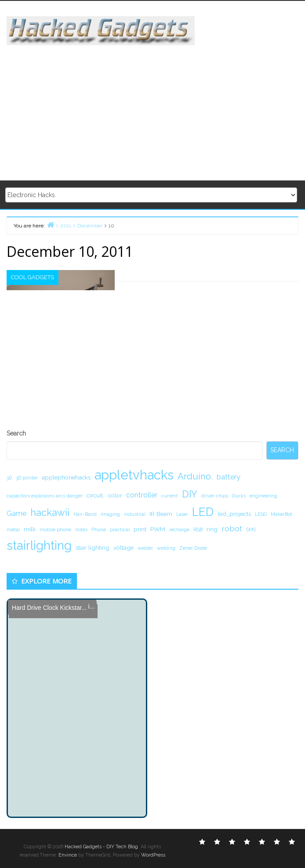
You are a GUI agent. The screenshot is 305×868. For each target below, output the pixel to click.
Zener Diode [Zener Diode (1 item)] (193, 548)
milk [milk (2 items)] (30, 529)
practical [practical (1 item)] (120, 529)
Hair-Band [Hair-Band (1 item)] (85, 514)
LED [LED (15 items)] (203, 512)
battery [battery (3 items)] (229, 477)
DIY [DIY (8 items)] (190, 494)
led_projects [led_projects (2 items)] (234, 514)
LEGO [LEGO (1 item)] (261, 514)
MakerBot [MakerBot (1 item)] (281, 514)
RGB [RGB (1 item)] (198, 529)
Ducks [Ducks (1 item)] (239, 496)
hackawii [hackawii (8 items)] (50, 512)
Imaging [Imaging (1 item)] (110, 514)
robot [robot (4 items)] (232, 528)
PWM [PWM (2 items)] (158, 529)
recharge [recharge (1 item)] (179, 529)
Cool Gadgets (33, 277)
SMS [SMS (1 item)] (251, 529)
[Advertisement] (156, 107)
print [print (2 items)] (140, 529)
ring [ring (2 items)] (212, 529)
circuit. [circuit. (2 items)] (95, 495)
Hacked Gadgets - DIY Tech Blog (101, 847)
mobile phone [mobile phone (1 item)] (55, 529)
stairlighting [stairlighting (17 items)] (39, 545)
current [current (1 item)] (170, 496)
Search (16, 433)
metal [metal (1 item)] (13, 529)
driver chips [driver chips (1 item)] (215, 496)
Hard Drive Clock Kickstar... (47, 607)
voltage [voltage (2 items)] (123, 547)
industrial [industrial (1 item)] (135, 514)
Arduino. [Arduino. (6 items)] (195, 476)
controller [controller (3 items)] (142, 495)
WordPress (153, 855)
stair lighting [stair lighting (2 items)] (93, 547)
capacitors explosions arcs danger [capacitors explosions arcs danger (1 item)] (45, 496)
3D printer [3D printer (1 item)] (27, 478)
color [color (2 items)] (115, 495)
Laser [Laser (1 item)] (182, 514)
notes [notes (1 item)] (81, 529)
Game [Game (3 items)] (16, 513)
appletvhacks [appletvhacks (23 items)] (134, 475)
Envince (68, 855)
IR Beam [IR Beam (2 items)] (161, 514)
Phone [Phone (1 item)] (99, 529)
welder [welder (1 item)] (145, 548)
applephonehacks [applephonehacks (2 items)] (66, 477)
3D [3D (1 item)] (9, 478)
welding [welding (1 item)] (166, 548)
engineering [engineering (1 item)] (263, 496)
